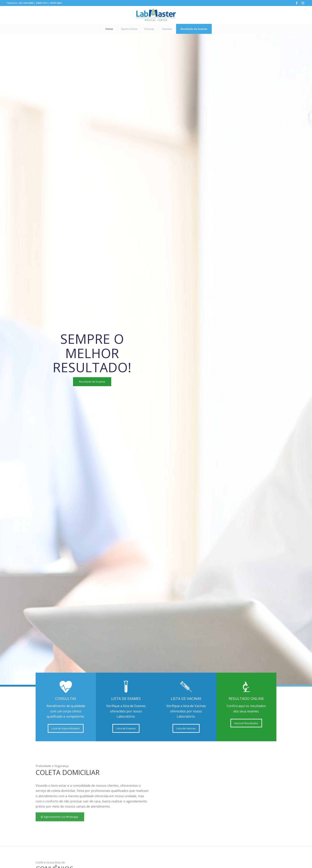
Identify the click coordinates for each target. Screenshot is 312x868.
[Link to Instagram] (303, 3)
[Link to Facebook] (297, 3)
